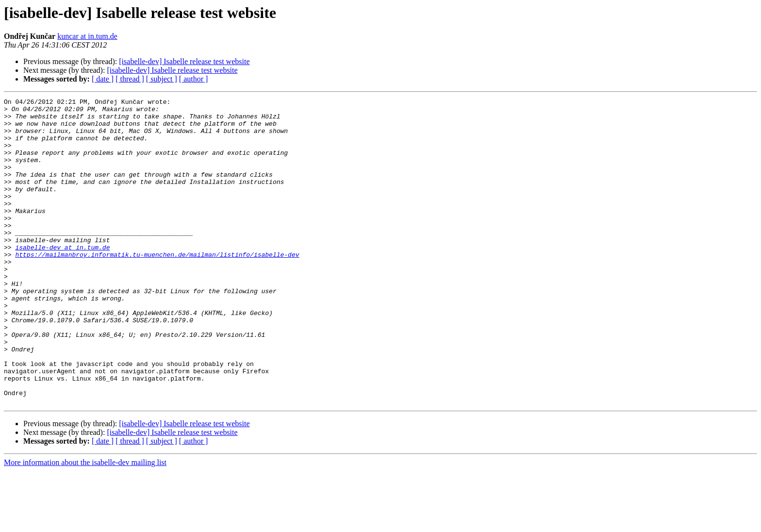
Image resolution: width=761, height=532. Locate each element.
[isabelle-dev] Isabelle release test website (184, 61)
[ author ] (194, 79)
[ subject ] (162, 79)
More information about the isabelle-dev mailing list (85, 524)
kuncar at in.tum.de (87, 36)
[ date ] (103, 79)
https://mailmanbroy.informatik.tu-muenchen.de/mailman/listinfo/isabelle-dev (157, 286)
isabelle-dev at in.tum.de (62, 278)
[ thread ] (130, 79)
